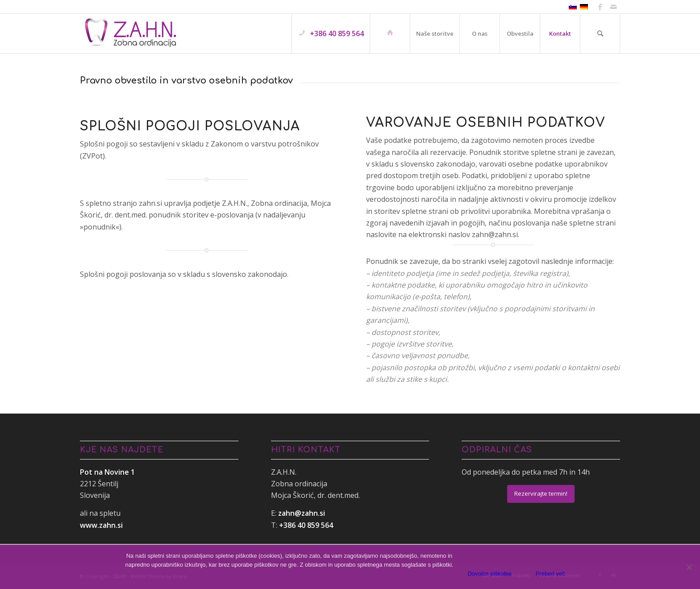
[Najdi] (600, 33)
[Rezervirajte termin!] (541, 494)
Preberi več (550, 574)
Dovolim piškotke (489, 574)
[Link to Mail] (613, 7)
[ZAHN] (131, 33)
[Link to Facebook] (600, 7)
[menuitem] (331, 33)
